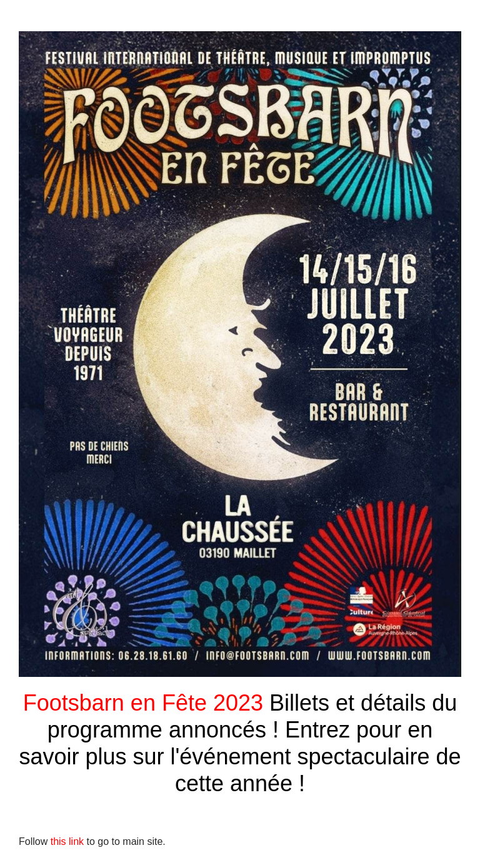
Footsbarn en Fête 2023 (146, 703)
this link (66, 841)
